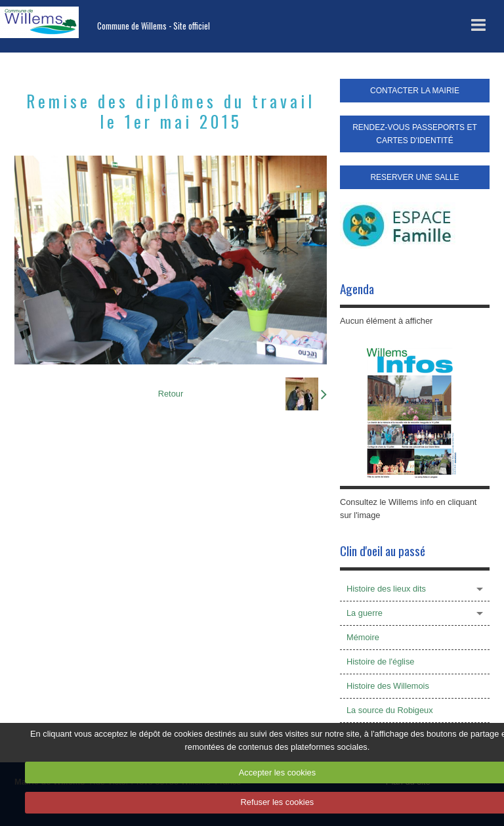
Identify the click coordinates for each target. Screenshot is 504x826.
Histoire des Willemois (388, 686)
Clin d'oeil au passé (383, 551)
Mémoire (363, 637)
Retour (171, 394)
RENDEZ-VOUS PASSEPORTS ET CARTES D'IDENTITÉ (415, 134)
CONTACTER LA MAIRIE (415, 91)
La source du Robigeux (390, 710)
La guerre (365, 613)
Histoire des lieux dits (386, 589)
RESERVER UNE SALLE (414, 177)
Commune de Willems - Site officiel (154, 26)
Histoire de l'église (380, 662)
